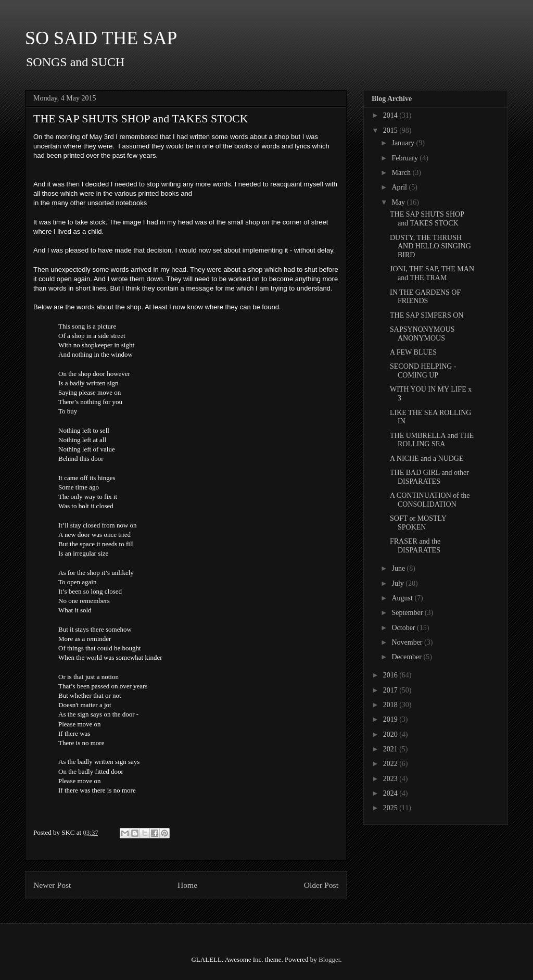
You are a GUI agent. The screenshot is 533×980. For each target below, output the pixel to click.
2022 (391, 764)
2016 (391, 675)
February (405, 158)
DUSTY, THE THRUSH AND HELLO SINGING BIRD (430, 247)
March (402, 173)
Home (187, 885)
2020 (391, 734)
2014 (391, 115)
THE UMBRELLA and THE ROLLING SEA (432, 440)
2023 (391, 779)
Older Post (321, 885)
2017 (391, 690)
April (400, 187)
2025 (391, 808)
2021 (391, 749)
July (398, 583)
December (407, 657)
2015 (391, 130)
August (403, 598)
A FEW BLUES (413, 352)
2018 (391, 705)
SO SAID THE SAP (101, 38)
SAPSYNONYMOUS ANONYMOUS (422, 334)
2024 (391, 793)
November (408, 642)
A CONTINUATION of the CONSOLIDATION (430, 500)
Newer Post (52, 885)
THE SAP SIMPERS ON (427, 315)
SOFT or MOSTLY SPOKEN (418, 523)
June (399, 568)
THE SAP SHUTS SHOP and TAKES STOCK (427, 219)
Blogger (329, 959)
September (408, 613)
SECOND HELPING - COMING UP (423, 371)
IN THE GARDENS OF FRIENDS (425, 297)
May (399, 202)
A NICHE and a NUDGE (427, 458)
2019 (391, 719)
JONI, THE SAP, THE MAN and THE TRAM (432, 273)
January (404, 143)
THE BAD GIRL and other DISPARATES (429, 477)
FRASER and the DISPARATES (415, 546)
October (404, 628)
